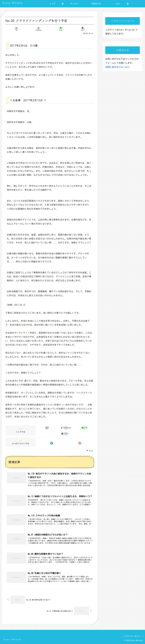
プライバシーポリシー (133, 636)
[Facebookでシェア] (39, 29)
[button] (83, 29)
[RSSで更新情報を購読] (80, 443)
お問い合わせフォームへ (117, 67)
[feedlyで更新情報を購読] (52, 443)
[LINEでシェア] (61, 29)
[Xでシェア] (16, 29)
